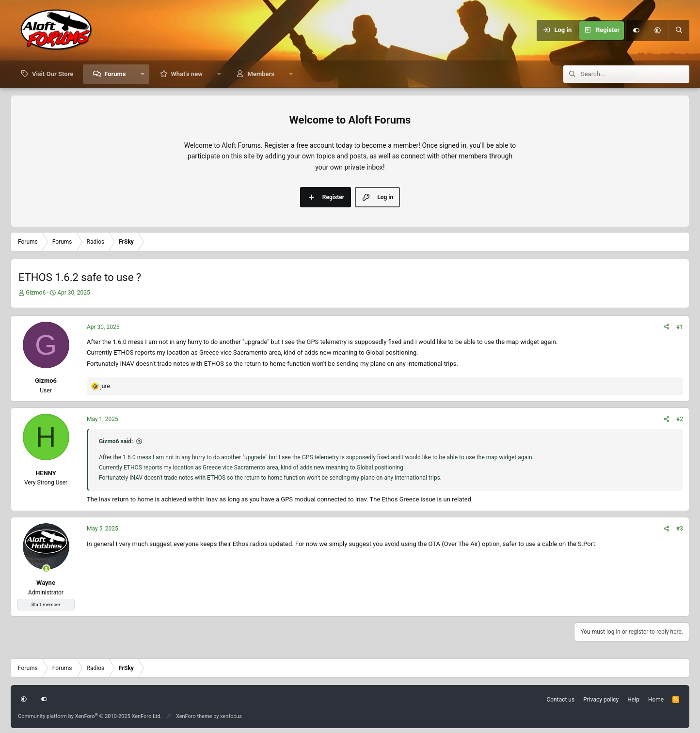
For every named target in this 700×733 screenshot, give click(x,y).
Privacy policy (601, 700)
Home (656, 700)
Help (633, 700)
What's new (186, 74)
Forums (115, 74)
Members (261, 74)
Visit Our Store (53, 74)
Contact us (560, 700)
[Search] (679, 31)
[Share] (667, 327)
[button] (657, 31)
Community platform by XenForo (90, 716)
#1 (680, 327)
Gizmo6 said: (116, 441)
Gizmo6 (36, 293)
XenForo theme (194, 716)
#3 (680, 529)
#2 (680, 419)
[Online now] (46, 569)
